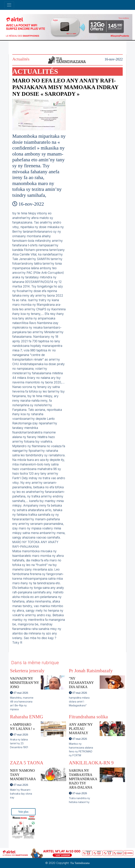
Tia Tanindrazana (80, 863)
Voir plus (23, 812)
